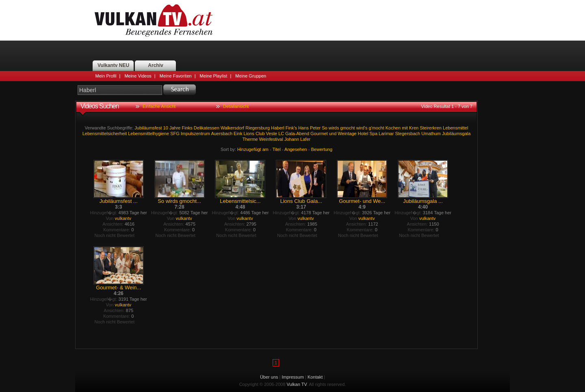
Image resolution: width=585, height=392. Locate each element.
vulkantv (123, 218)
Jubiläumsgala (456, 134)
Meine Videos (138, 76)
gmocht (348, 128)
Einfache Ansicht (159, 106)
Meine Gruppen (251, 76)
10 (166, 128)
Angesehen (296, 149)
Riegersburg (258, 128)
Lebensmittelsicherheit (105, 134)
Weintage (347, 134)
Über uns (269, 377)
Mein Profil (106, 76)
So (324, 128)
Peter (315, 128)
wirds (334, 128)
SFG (175, 134)
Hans (303, 128)
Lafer (305, 139)
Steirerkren (431, 128)
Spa (373, 134)
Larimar (386, 134)
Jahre (175, 128)
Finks (187, 128)
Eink (238, 134)
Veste (272, 134)
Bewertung (322, 149)
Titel (277, 149)
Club (260, 134)
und (333, 134)
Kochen (393, 128)
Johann (292, 139)
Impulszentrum (195, 134)
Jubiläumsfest (148, 128)
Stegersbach (407, 134)
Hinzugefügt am (253, 149)
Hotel (363, 134)
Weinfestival (271, 139)
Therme (250, 139)
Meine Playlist (214, 76)
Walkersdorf (232, 128)
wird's (362, 128)
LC (281, 134)
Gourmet (319, 134)
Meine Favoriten (176, 76)
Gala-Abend (297, 134)
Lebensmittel (455, 128)
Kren (414, 128)
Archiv (155, 65)
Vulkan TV (154, 20)
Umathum (431, 134)
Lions (249, 134)
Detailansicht (236, 106)
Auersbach (222, 134)
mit (405, 128)
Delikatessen (207, 128)
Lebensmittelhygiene (148, 134)
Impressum (293, 377)
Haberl (277, 128)
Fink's (291, 128)
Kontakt (315, 377)
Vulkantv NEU (113, 65)
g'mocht (377, 128)
